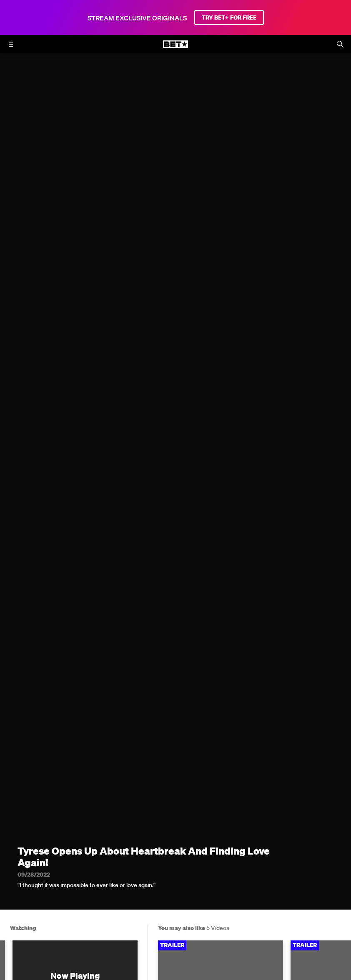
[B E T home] (175, 48)
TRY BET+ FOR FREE (229, 17)
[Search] (340, 44)
